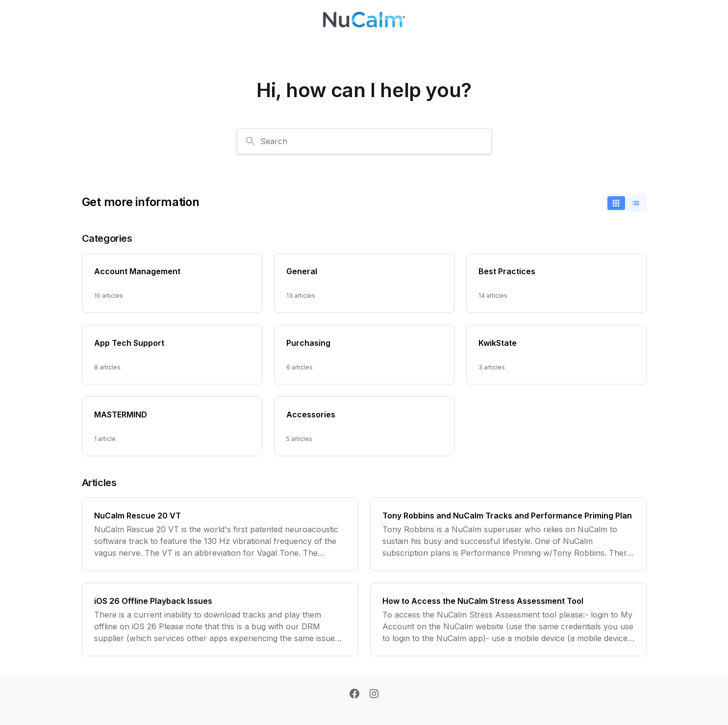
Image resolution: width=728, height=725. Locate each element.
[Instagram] (374, 695)
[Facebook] (354, 695)
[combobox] (364, 141)
